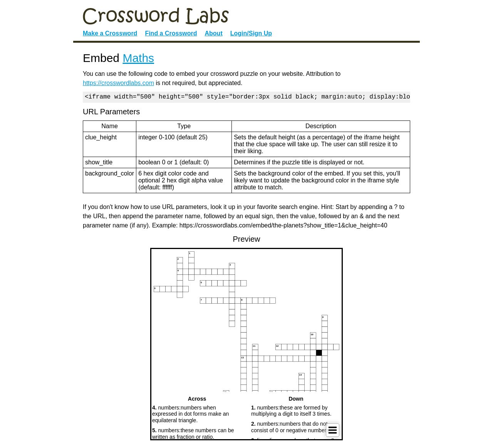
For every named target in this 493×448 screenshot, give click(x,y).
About (214, 33)
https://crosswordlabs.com (118, 83)
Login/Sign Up (251, 33)
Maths (138, 58)
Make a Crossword (110, 33)
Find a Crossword (171, 33)
